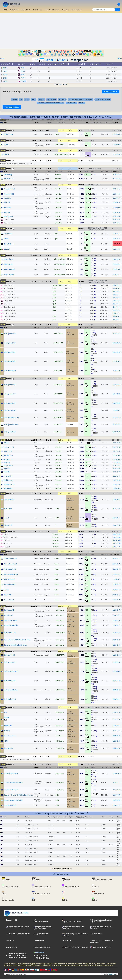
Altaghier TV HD (9, 484)
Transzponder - (71, 103)
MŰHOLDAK (14, 10)
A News (6, 443)
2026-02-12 (116, 275)
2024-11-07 (117, 795)
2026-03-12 (116, 264)
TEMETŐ (65, 10)
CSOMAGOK (38, 10)
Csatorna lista (66, 940)
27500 (80, 185)
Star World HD (9, 615)
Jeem (6, 712)
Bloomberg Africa (10, 736)
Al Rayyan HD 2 (9, 194)
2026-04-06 (117, 189)
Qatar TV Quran (9, 244)
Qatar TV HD (8, 234)
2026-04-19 (117, 144)
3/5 (82, 141)
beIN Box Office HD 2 (11, 671)
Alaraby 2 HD (8, 455)
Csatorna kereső (96, 934)
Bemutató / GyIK (11, 920)
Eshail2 (48, 141)
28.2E (3, 59)
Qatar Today (8, 175)
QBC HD (7, 249)
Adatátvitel (62, 99)
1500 (79, 130)
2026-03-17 (117, 559)
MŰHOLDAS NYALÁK (52, 10)
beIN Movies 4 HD (10, 699)
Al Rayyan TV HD (9, 189)
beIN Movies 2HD (10, 681)
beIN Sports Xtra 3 (10, 410)
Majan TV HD (8, 466)
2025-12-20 (117, 154)
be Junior (7, 731)
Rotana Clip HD (9, 600)
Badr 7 (23, 78)
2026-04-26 (116, 259)
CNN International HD (11, 790)
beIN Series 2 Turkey (11, 690)
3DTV (34, 99)
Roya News (8, 207)
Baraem (7, 718)
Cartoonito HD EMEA (11, 773)
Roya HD (7, 202)
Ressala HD (8, 595)
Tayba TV (7, 472)
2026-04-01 (117, 175)
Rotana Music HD (10, 585)
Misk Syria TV (8, 217)
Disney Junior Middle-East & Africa (15, 645)
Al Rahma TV (8, 459)
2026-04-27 (116, 249)
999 (79, 141)
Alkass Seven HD (9, 269)
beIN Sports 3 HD (10, 352)
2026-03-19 (117, 488)
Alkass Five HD (9, 259)
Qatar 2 (6, 239)
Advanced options (111, 92)
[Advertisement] (61, 31)
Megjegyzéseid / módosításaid (62, 869)
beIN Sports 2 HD (10, 343)
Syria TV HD (8, 451)
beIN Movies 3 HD (10, 633)
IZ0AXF (6, 144)
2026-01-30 (117, 484)
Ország (37, 122)
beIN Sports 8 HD (10, 403)
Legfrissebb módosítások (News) (18, 927)
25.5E (119, 59)
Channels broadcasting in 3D (100, 947)
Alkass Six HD (8, 264)
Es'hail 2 (50, 60)
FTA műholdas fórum (43, 959)
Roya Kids (7, 213)
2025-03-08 (117, 443)
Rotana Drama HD (10, 579)
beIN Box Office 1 (10, 500)
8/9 (82, 161)
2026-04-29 (117, 671)
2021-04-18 (116, 134)
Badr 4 (23, 68)
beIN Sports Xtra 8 (10, 371)
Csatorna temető (11, 947)
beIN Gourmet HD (10, 805)
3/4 (83, 169)
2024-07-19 (117, 805)
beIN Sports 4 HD (10, 394)
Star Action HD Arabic (11, 625)
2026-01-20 (116, 432)
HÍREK (5, 10)
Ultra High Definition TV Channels (75, 947)
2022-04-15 (117, 179)
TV (21, 99)
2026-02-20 (116, 269)
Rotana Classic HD (10, 569)
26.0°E (62, 60)
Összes (14, 99)
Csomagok (93, 940)
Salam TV (7, 463)
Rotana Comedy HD (10, 564)
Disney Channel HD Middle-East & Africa (17, 640)
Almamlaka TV (9, 179)
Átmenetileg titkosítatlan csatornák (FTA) (51, 103)
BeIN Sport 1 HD (9, 655)
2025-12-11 (116, 418)
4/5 (82, 130)
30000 (80, 169)
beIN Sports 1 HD (10, 334)
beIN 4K (7, 518)
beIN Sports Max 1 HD (11, 418)
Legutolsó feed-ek (42, 957)
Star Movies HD (9, 610)
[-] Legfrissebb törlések (103, 99)
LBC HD (6, 590)
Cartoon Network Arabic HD (13, 783)
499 (79, 151)
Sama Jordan (8, 488)
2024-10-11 (116, 234)
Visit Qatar (7, 198)
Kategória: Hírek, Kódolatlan (17, 955)
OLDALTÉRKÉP (76, 10)
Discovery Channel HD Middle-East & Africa (18, 795)
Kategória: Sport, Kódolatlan (17, 954)
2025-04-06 (117, 480)
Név (5, 122)
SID (87, 122)
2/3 (82, 151)
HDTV (27, 99)
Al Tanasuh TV (9, 476)
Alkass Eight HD (9, 275)
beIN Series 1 (8, 748)
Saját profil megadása (41, 921)
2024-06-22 (116, 410)
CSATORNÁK (26, 10)
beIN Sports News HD (11, 425)
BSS (47, 130)
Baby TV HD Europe (10, 620)
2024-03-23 (117, 334)
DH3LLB (7, 154)
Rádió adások (52, 99)
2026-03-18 (117, 509)
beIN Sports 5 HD (10, 361)
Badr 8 (23, 71)
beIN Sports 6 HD (10, 385)
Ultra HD (41, 99)
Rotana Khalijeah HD (11, 574)
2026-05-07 (116, 244)
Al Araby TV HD (9, 447)
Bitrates (82, 103)
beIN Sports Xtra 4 (10, 432)
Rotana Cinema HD (10, 559)
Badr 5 (23, 75)
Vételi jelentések (39, 940)
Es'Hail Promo (9, 134)
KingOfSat (111, 974)
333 (79, 161)
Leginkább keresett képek (42, 947)
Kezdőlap (17, 913)
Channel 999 (8, 525)
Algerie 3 (7, 469)
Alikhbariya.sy (9, 480)
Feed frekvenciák (42, 955)
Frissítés (116, 122)
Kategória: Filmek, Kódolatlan (18, 957)
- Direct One (102, 940)
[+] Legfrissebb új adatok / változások (81, 99)
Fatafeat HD (8, 726)
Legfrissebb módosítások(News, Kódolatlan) (43, 928)
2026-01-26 (117, 371)
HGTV (6, 741)
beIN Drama (8, 509)
